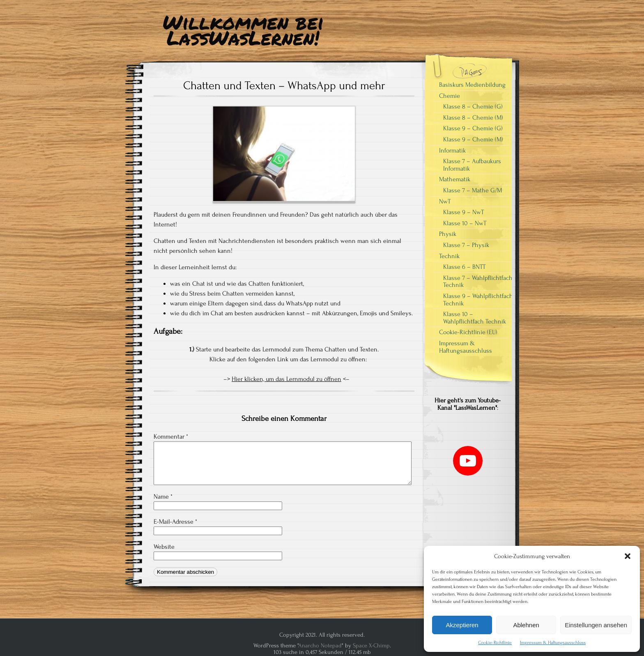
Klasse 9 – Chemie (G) (473, 128)
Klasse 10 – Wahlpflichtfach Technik (475, 318)
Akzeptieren (462, 625)
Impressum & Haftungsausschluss (553, 643)
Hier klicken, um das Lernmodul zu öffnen (286, 379)
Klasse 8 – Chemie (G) (473, 106)
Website (164, 547)
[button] (628, 556)
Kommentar (171, 437)
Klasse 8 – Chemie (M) (473, 118)
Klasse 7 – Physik (466, 245)
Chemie (450, 96)
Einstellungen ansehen (596, 625)
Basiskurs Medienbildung (472, 85)
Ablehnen (526, 625)
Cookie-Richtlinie (495, 643)
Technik (449, 256)
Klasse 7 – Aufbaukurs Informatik (472, 165)
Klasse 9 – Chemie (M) (473, 139)
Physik (448, 234)
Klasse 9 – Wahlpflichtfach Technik (478, 300)
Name (163, 497)
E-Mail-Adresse (175, 522)
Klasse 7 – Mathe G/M (473, 190)
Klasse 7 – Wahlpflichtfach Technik (478, 282)
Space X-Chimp (371, 646)
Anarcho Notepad (320, 646)
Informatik (452, 150)
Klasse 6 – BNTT (464, 267)
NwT (445, 201)
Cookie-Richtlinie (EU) (468, 332)
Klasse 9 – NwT (463, 212)
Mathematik (455, 179)
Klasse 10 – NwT (465, 223)
